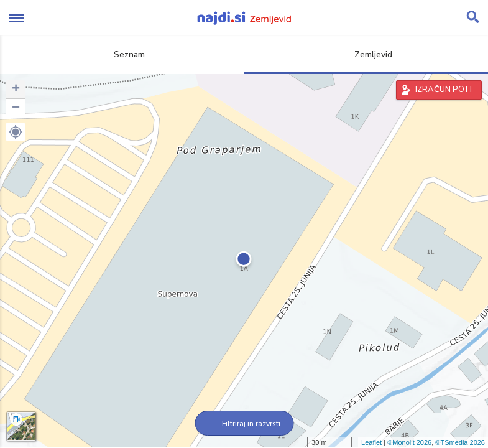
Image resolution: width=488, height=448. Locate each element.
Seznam (122, 54)
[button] (16, 132)
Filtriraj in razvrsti (244, 424)
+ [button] (16, 90)
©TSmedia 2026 (460, 442)
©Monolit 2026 (409, 442)
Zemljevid (366, 54)
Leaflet (371, 442)
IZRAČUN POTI (444, 90)
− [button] (16, 108)
